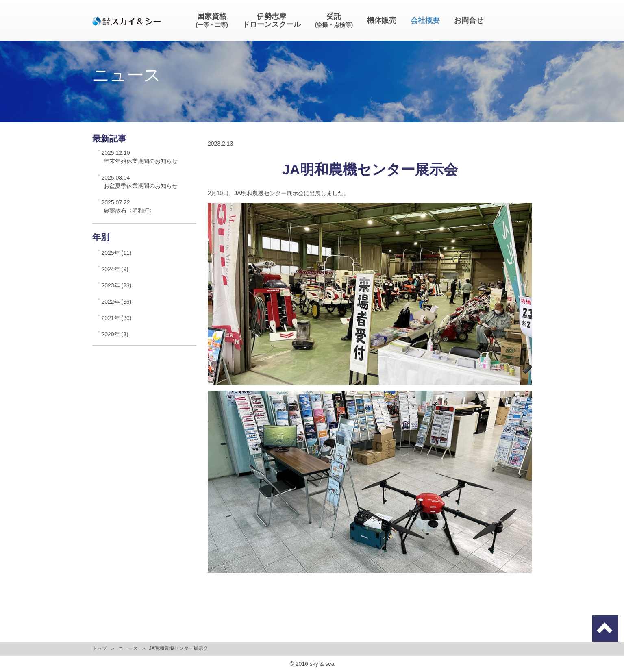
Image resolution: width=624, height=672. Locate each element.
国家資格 (212, 20)
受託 (334, 20)
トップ (100, 648)
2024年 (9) (115, 269)
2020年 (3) (115, 334)
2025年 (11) (117, 253)
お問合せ (469, 20)
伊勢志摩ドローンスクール (272, 20)
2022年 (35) (117, 302)
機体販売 (382, 20)
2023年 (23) (117, 285)
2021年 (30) (117, 318)
